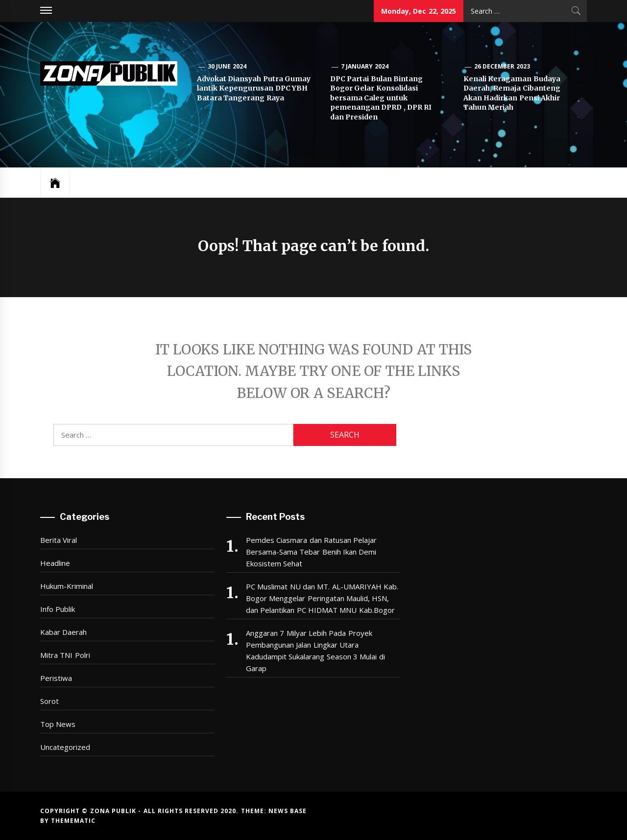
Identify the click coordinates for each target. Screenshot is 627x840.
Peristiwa (56, 678)
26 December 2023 (502, 66)
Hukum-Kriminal (67, 586)
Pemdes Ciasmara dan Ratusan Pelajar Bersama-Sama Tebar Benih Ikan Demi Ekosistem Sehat (311, 552)
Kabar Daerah (63, 632)
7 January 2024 (365, 66)
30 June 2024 (227, 66)
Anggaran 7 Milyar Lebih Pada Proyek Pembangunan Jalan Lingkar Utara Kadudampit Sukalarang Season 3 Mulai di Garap (315, 651)
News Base (288, 811)
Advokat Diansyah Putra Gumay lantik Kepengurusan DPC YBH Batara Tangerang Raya (254, 88)
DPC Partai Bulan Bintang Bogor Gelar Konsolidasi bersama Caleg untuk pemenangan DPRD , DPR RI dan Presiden (381, 98)
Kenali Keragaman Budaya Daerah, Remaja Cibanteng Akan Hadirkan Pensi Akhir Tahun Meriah (512, 93)
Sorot (49, 701)
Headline (55, 563)
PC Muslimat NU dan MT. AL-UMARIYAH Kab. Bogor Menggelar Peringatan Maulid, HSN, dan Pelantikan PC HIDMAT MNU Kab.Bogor (322, 598)
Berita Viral (59, 540)
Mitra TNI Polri (65, 655)
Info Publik (58, 609)
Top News (58, 724)
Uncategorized (65, 747)
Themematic (73, 821)
